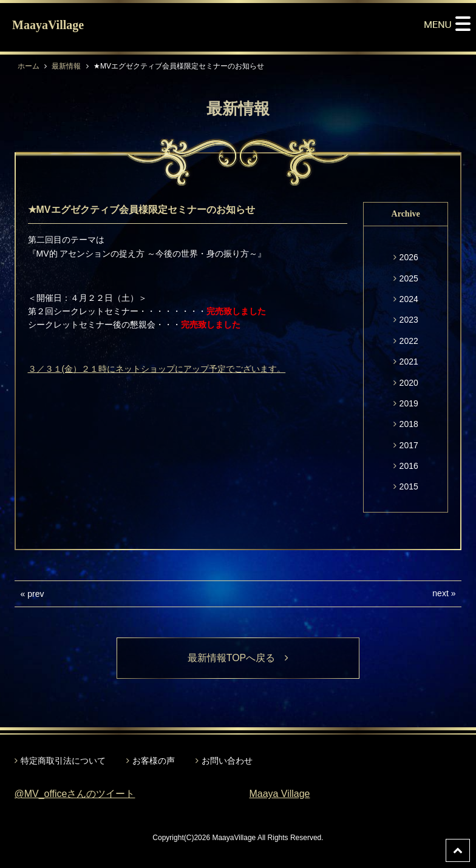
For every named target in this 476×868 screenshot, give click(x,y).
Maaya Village (279, 794)
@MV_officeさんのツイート (75, 794)
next (440, 593)
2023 (409, 320)
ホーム (29, 66)
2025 (409, 278)
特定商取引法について (63, 761)
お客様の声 (154, 761)
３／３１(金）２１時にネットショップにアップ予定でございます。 (157, 369)
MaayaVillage (48, 25)
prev (36, 594)
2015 (409, 486)
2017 (409, 445)
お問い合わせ (227, 761)
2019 (409, 403)
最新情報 (66, 66)
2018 (409, 424)
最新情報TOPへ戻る (238, 658)
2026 (409, 257)
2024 (409, 299)
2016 (409, 466)
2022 (409, 341)
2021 (409, 362)
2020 (409, 383)
